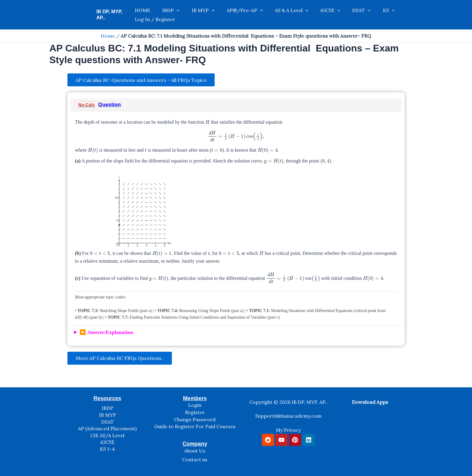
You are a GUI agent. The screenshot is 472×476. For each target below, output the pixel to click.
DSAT (332, 15)
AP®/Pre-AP (233, 15)
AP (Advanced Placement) (107, 429)
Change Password (195, 419)
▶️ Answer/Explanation (106, 333)
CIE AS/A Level (107, 435)
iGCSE (307, 15)
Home (108, 36)
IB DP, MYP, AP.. (114, 15)
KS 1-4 (107, 449)
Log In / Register (385, 15)
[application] (177, 15)
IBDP (171, 15)
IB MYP (197, 15)
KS (353, 15)
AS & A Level (274, 15)
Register (195, 413)
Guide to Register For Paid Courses (195, 427)
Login (195, 405)
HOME (149, 15)
